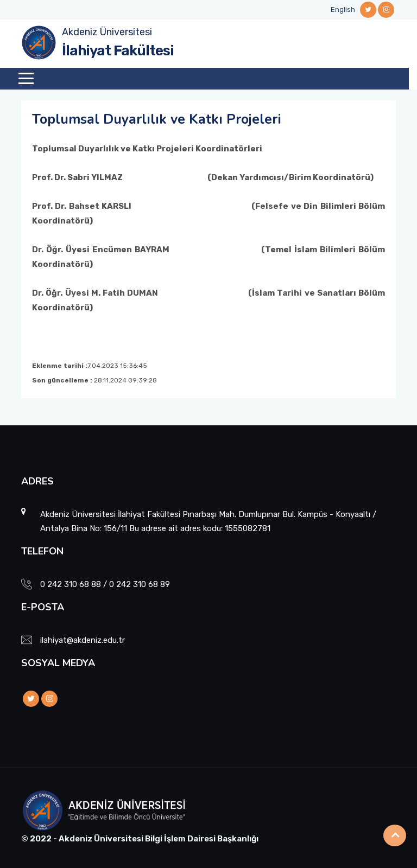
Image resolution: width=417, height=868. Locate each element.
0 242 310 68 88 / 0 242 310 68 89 (105, 584)
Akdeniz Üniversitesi (107, 32)
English (343, 9)
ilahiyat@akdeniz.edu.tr (83, 640)
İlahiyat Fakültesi (118, 51)
